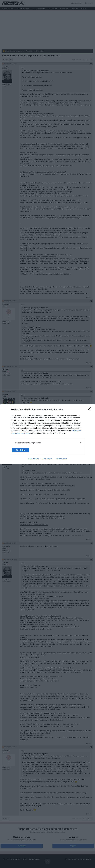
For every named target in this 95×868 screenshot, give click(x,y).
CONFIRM (24, 450)
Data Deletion (34, 459)
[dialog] (48, 434)
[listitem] (48, 443)
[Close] (90, 409)
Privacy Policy (61, 459)
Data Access (47, 459)
